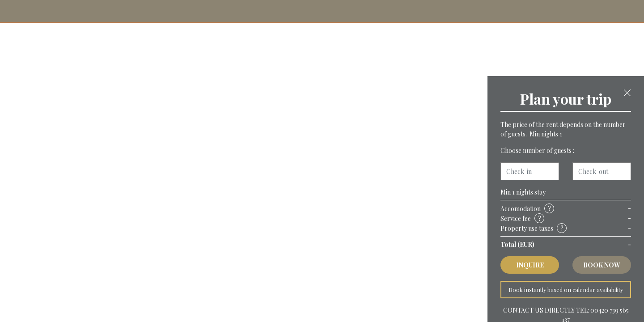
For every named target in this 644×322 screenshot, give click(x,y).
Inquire (530, 265)
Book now (602, 265)
